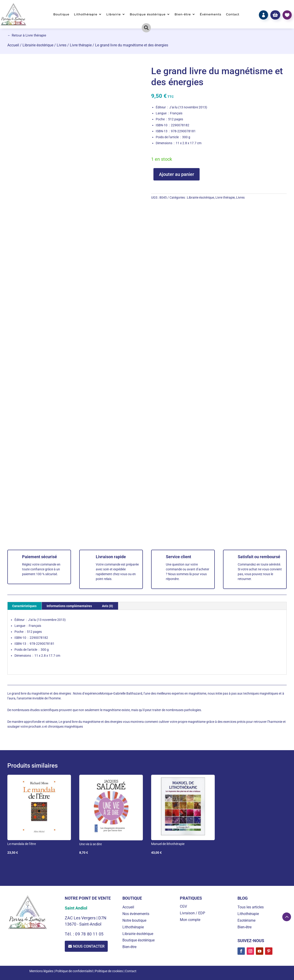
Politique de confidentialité (74, 971)
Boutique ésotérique (148, 14)
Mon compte (190, 920)
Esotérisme (246, 920)
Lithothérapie (86, 14)
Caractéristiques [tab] (24, 606)
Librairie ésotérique (38, 45)
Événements (211, 14)
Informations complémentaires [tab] (69, 606)
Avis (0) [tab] (107, 606)
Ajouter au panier (177, 174)
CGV (183, 906)
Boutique (61, 14)
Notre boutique (134, 920)
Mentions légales (41, 971)
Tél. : (70, 934)
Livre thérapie (81, 45)
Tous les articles (251, 907)
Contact (233, 14)
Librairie (114, 14)
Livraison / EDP (192, 913)
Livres (62, 45)
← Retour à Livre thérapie (27, 35)
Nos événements (136, 914)
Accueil (13, 45)
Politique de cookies (109, 971)
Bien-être (183, 14)
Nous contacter (89, 946)
